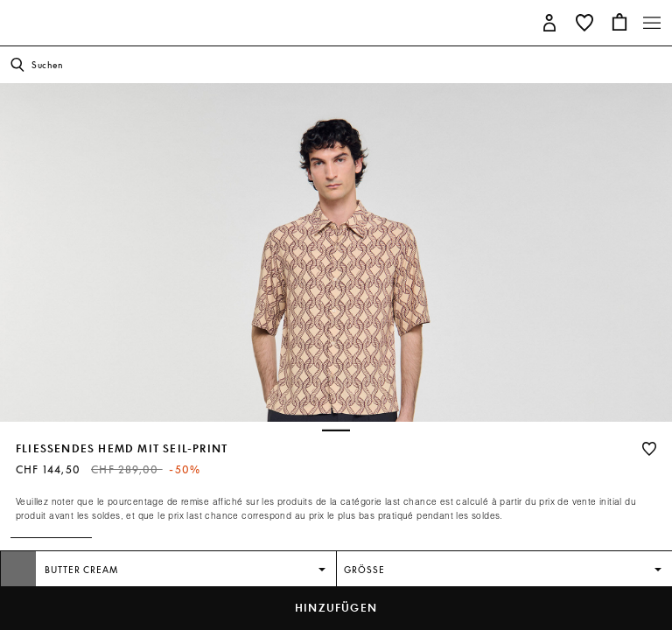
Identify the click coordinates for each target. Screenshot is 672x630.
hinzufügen (336, 608)
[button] (549, 21)
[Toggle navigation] (652, 23)
